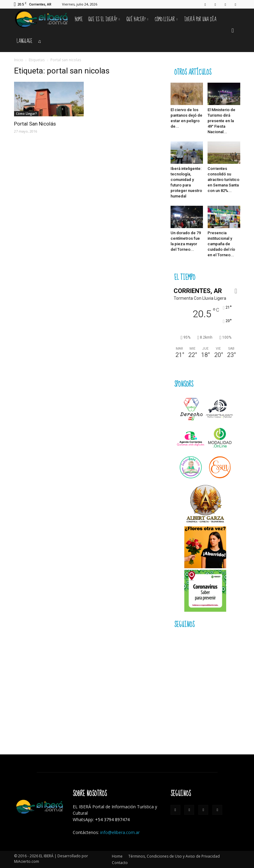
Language (25, 41)
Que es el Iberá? (104, 19)
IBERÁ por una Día (200, 19)
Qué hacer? (137, 19)
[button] (233, 30)
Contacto (120, 863)
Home (79, 19)
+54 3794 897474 (112, 819)
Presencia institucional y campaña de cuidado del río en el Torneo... (221, 244)
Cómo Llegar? (26, 114)
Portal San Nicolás (35, 124)
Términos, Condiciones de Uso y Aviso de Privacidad (174, 856)
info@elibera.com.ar (120, 832)
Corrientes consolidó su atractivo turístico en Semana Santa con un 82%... (223, 180)
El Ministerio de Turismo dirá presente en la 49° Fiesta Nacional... (221, 121)
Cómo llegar (166, 19)
